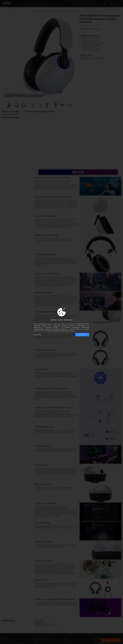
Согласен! (82, 335)
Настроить (38, 335)
